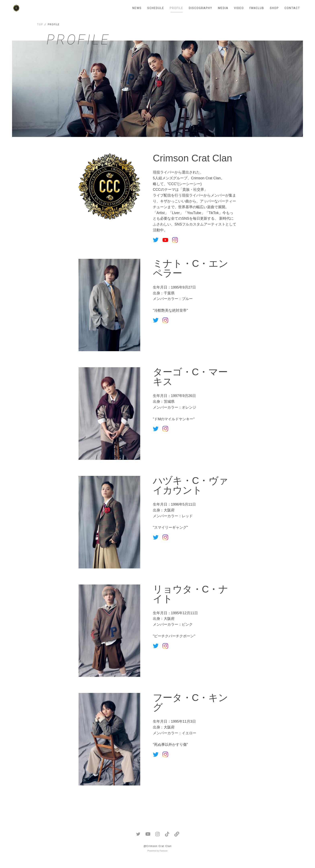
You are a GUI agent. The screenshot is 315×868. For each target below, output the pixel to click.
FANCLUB (257, 8)
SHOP (274, 8)
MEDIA (223, 8)
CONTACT (292, 8)
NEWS (137, 8)
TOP (40, 24)
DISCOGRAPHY (201, 8)
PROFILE (176, 8)
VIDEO (239, 8)
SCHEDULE (156, 8)
